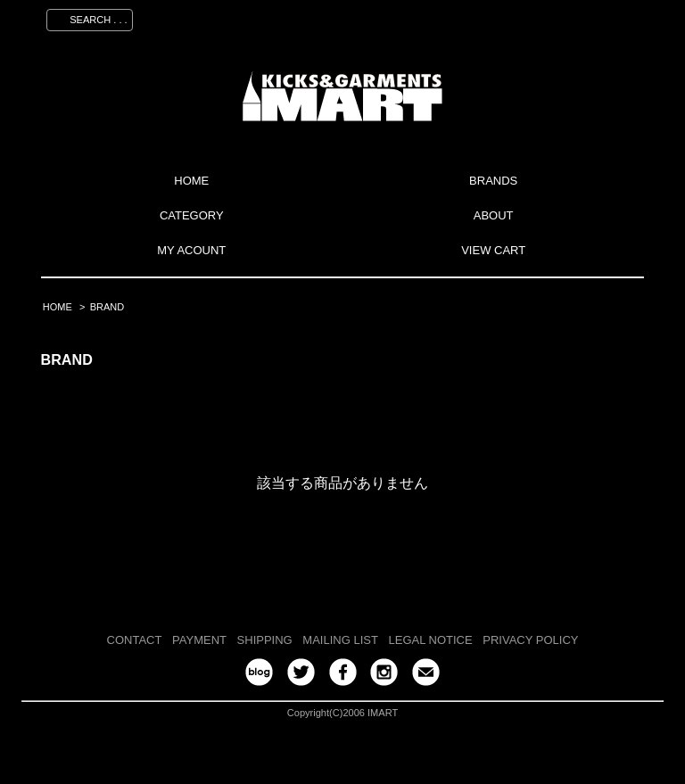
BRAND (107, 307)
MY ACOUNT (191, 250)
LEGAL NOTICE (431, 640)
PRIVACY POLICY (530, 640)
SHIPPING (265, 640)
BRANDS (493, 181)
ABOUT (494, 215)
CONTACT (135, 640)
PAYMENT (199, 640)
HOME (191, 181)
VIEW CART (493, 250)
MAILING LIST (340, 640)
